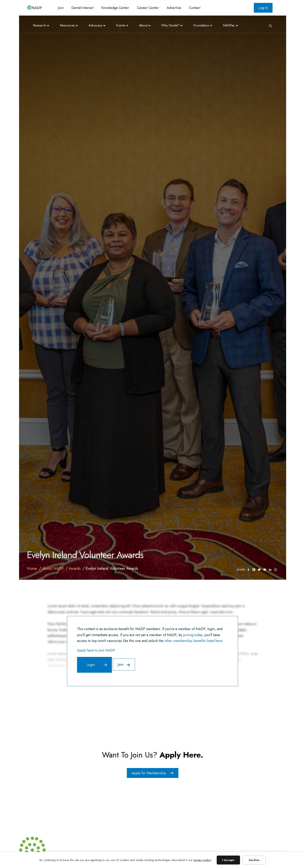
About (143, 25)
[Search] (269, 25)
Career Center (148, 8)
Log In (263, 8)
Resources (67, 25)
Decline (254, 860)
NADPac (229, 25)
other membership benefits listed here (193, 641)
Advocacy (95, 25)
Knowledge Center (115, 8)
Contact (195, 8)
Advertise (174, 8)
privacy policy (202, 860)
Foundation (201, 25)
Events (121, 25)
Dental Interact (82, 8)
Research (40, 25)
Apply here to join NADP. (96, 650)
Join (61, 8)
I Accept (228, 860)
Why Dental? (170, 25)
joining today (193, 635)
